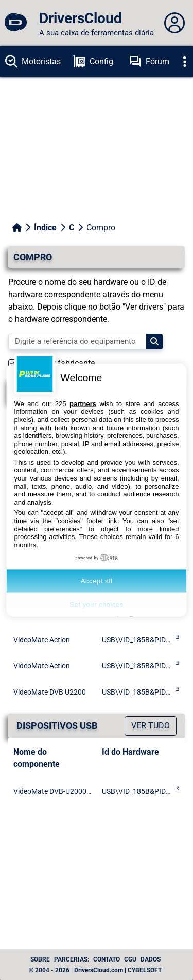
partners (83, 403)
